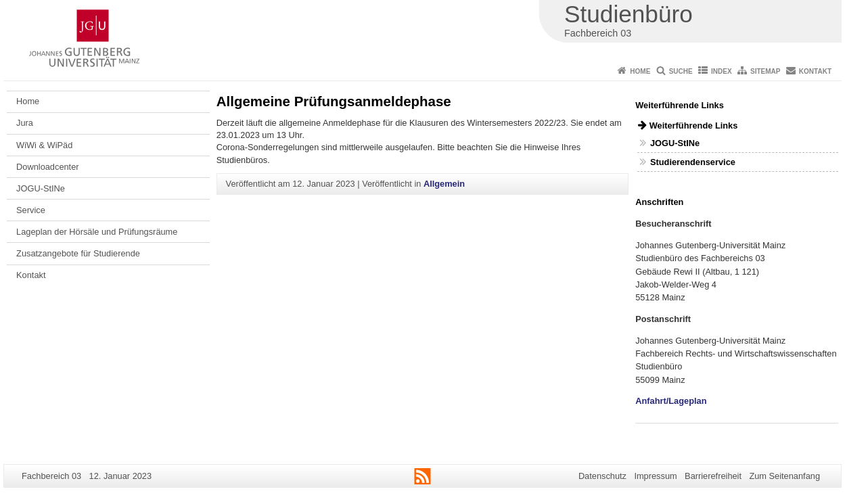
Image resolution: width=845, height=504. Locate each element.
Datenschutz (602, 476)
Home (640, 71)
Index (722, 71)
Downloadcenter (47, 167)
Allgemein (444, 184)
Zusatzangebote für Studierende (78, 253)
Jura (25, 123)
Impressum (655, 476)
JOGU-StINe (41, 188)
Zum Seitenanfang (784, 476)
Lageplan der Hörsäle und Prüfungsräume (97, 232)
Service (31, 210)
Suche (681, 71)
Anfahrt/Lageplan (671, 401)
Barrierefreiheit (713, 476)
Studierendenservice (693, 162)
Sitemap (765, 71)
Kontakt (815, 71)
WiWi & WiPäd (44, 145)
